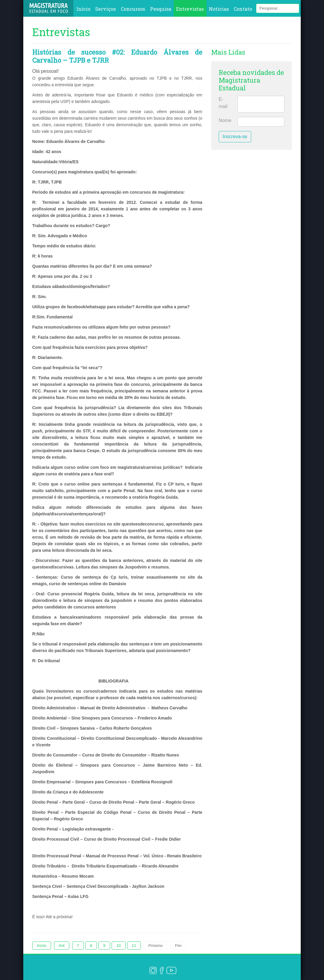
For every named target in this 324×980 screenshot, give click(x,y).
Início (83, 9)
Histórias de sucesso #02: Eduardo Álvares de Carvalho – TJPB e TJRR (117, 56)
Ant (62, 946)
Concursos (133, 9)
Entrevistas (190, 9)
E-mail (223, 103)
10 (118, 946)
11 (134, 946)
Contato (243, 9)
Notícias (219, 9)
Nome (225, 120)
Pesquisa (161, 9)
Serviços (105, 9)
